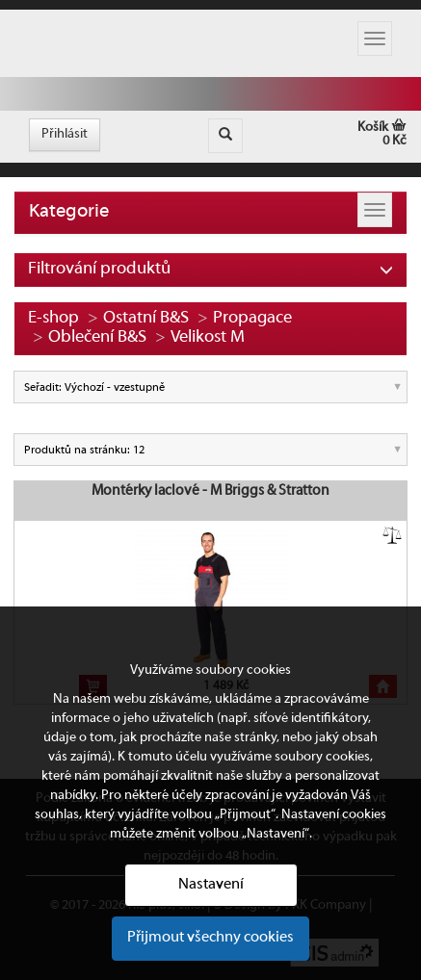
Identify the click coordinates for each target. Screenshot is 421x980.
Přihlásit (65, 134)
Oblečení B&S (97, 337)
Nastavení (211, 885)
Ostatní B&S (146, 318)
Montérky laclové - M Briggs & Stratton (210, 491)
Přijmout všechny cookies (210, 938)
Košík (325, 134)
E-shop (53, 318)
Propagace (252, 318)
